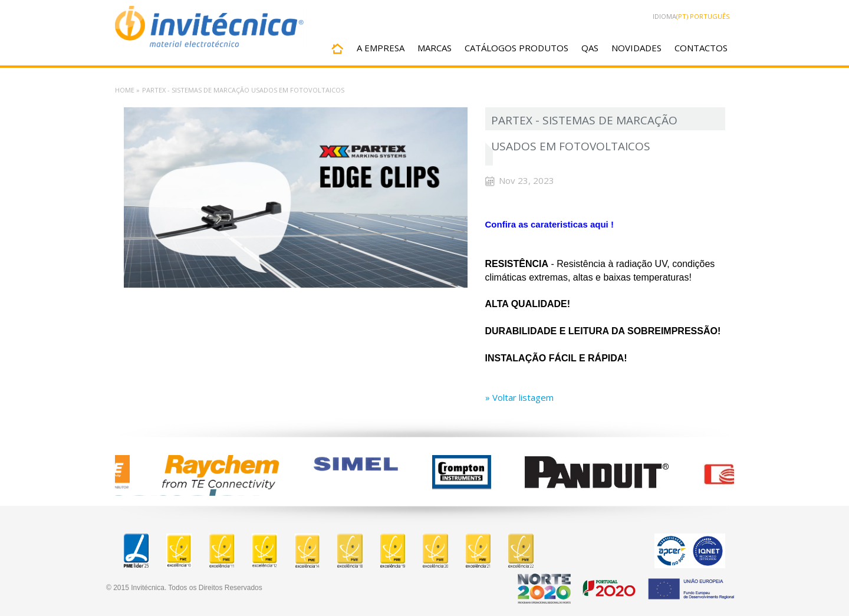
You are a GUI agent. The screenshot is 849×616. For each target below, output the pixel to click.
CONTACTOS (701, 48)
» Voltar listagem (519, 397)
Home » (127, 90)
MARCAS (435, 48)
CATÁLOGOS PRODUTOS (516, 48)
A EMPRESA (381, 48)
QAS (590, 48)
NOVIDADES (636, 48)
